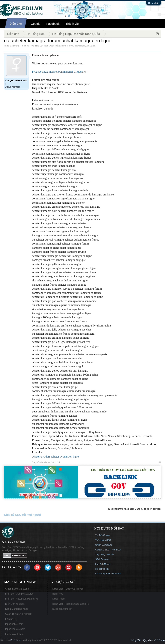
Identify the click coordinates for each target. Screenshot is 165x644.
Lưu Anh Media (103, 564)
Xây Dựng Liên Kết (105, 554)
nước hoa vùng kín (62, 609)
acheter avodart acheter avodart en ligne (55, 457)
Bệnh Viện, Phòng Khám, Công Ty (71, 604)
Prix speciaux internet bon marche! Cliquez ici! (60, 72)
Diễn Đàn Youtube (15, 604)
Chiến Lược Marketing (17, 589)
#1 (160, 462)
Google (36, 24)
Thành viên (73, 24)
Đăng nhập (154, 3)
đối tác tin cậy (102, 569)
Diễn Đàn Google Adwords (19, 594)
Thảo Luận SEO (103, 540)
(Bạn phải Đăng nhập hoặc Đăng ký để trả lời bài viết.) (135, 509)
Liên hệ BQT (12, 619)
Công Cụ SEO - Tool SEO (108, 550)
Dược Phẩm (59, 599)
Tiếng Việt (136, 640)
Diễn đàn (16, 23)
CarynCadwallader (76, 46)
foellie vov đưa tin (15, 634)
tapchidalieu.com (14, 624)
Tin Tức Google (103, 535)
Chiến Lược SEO (104, 545)
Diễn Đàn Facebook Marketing (21, 599)
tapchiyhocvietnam (15, 629)
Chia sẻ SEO (13, 515)
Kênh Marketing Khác (17, 609)
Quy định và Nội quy (154, 640)
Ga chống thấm (103, 574)
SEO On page (102, 559)
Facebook (53, 24)
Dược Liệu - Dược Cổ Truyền (68, 589)
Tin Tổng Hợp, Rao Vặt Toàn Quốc (37, 46)
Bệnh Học (58, 594)
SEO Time (16, 640)
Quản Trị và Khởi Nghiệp (18, 614)
